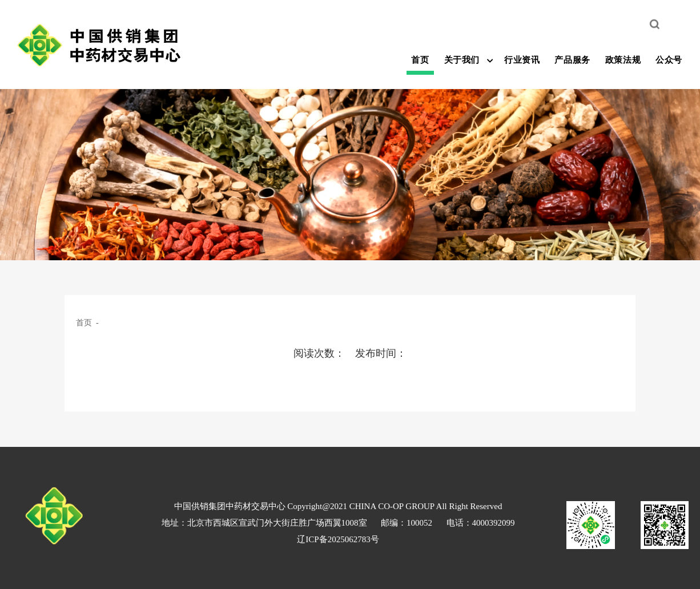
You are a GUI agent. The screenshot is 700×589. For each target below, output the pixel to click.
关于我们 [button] (462, 60)
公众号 (669, 60)
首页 (420, 60)
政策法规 (623, 60)
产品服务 (572, 60)
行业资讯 (522, 60)
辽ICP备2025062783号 (338, 539)
